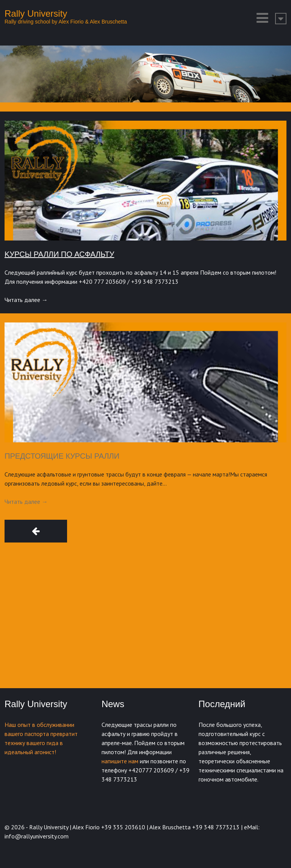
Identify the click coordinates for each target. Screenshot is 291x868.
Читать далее (26, 300)
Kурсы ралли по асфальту (59, 254)
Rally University (36, 13)
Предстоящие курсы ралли (62, 456)
